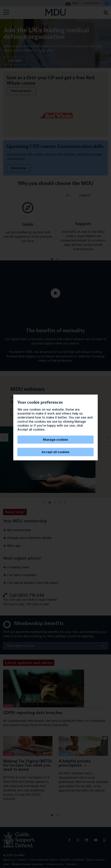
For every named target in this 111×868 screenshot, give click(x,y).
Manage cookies (55, 440)
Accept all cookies (55, 452)
